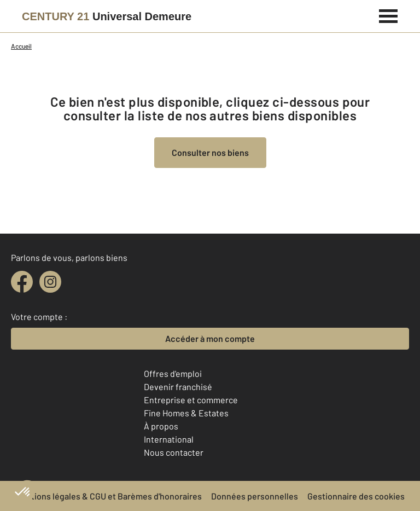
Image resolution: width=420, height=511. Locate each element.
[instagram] (50, 282)
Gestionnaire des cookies (356, 496)
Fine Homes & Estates (186, 413)
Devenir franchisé (178, 387)
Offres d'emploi (173, 373)
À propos (161, 426)
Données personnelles (255, 496)
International (169, 439)
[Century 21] (107, 16)
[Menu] (389, 15)
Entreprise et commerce (191, 400)
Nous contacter (174, 452)
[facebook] (22, 282)
